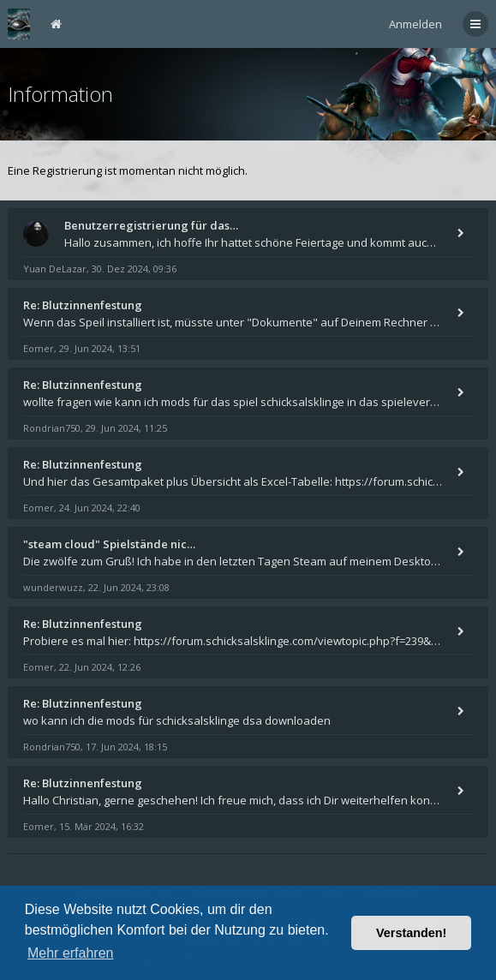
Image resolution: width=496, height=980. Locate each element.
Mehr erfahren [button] (71, 953)
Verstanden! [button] (411, 933)
